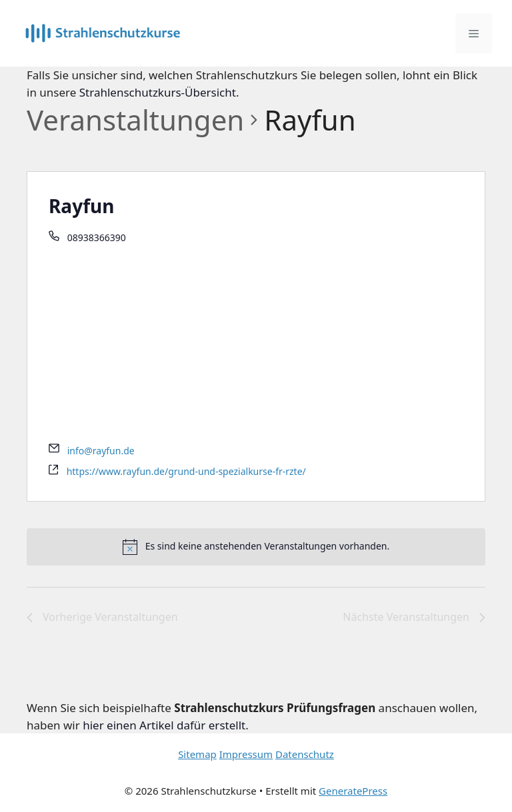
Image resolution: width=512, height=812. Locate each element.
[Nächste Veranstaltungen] (414, 617)
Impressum (246, 754)
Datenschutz (305, 754)
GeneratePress (353, 791)
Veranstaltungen (135, 120)
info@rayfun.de (101, 451)
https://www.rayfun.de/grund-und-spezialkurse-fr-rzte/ (186, 471)
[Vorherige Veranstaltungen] (102, 617)
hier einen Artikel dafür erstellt (164, 725)
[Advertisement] (256, 345)
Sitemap (197, 754)
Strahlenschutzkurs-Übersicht (158, 92)
